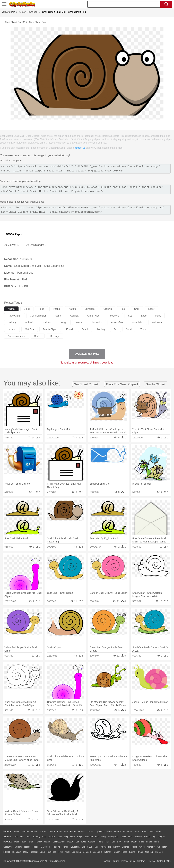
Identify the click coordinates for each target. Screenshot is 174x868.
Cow (60, 837)
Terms (116, 861)
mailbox (47, 322)
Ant (16, 837)
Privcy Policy (128, 861)
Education (75, 847)
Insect (123, 837)
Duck (72, 837)
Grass (91, 832)
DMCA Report (15, 234)
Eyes (84, 842)
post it (79, 322)
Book (36, 847)
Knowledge (106, 847)
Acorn (17, 832)
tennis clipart (50, 329)
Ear (77, 842)
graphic (108, 309)
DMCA (151, 861)
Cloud (151, 832)
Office (142, 847)
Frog (104, 837)
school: (8, 847)
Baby (24, 842)
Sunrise (118, 832)
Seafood (87, 852)
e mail (70, 329)
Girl (113, 842)
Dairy (26, 852)
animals (30, 322)
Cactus (43, 832)
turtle (143, 329)
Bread (140, 852)
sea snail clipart (86, 384)
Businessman (59, 842)
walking (92, 842)
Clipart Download (28, 12)
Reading (56, 847)
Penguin (161, 837)
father (126, 842)
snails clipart (156, 384)
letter (151, 309)
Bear (22, 837)
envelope (90, 309)
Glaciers (82, 832)
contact (74, 316)
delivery (12, 322)
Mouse (147, 837)
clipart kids (93, 316)
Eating (132, 852)
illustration (97, 322)
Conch (52, 832)
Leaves (34, 832)
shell (137, 309)
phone (56, 309)
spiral (58, 316)
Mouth (134, 842)
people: (8, 842)
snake (38, 336)
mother (47, 842)
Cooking (149, 852)
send (129, 329)
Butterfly (36, 837)
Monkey (138, 837)
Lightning (100, 832)
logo (144, 316)
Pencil (65, 847)
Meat (67, 852)
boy (119, 842)
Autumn (25, 832)
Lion (130, 837)
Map (97, 847)
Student (18, 847)
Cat (44, 837)
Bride (31, 842)
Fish (97, 837)
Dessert (34, 852)
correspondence (17, 336)
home (100, 842)
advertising (137, 322)
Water (137, 832)
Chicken (52, 837)
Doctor (70, 842)
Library (116, 847)
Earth (60, 832)
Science (126, 847)
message (55, 336)
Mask (17, 842)
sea (130, 316)
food (41, 309)
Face (142, 842)
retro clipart (15, 316)
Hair (107, 842)
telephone (114, 316)
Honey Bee (113, 837)
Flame (73, 832)
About (107, 861)
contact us (80, 148)
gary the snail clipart (122, 384)
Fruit (60, 852)
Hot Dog (159, 852)
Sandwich (76, 852)
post (123, 309)
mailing (101, 329)
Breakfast (17, 852)
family (39, 842)
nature (72, 309)
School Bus (87, 847)
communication (38, 316)
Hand (157, 842)
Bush (144, 832)
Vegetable (97, 852)
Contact (141, 861)
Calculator (162, 847)
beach (85, 329)
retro (158, 316)
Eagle (80, 837)
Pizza (124, 852)
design (63, 322)
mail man (157, 322)
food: (7, 852)
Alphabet (151, 847)
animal (11, 309)
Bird (28, 837)
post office (117, 322)
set (115, 329)
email (27, 309)
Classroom (45, 847)
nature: (8, 831)
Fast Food (51, 852)
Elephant (89, 837)
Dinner (117, 852)
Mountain (127, 832)
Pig (154, 837)
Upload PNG (164, 861)
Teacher (28, 847)
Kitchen (108, 852)
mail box (30, 329)
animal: (8, 837)
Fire (66, 832)
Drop (159, 832)
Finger (149, 842)
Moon (109, 832)
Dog (66, 837)
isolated (12, 329)
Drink (42, 852)
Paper (134, 847)
